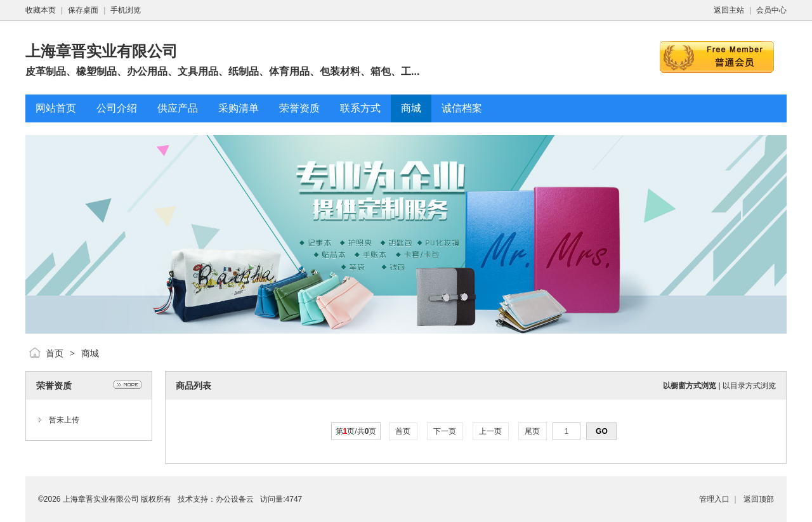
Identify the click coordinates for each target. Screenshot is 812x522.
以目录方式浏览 (749, 386)
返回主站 (729, 10)
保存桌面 (83, 10)
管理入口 (714, 499)
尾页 (533, 431)
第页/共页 (356, 431)
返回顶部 (759, 499)
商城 (90, 353)
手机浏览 (126, 10)
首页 (55, 353)
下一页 (445, 431)
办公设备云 (235, 499)
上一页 (491, 431)
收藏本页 (41, 10)
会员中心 (771, 10)
